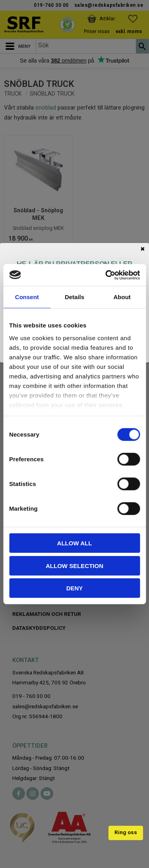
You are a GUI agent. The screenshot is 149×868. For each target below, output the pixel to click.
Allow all (75, 543)
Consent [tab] (27, 297)
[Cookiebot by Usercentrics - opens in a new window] (106, 275)
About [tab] (122, 297)
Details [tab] (74, 297)
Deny (75, 588)
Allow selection (74, 565)
